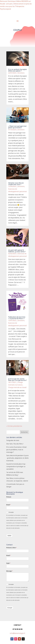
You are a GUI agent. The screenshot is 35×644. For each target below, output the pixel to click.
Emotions (21, 73)
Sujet (8, 563)
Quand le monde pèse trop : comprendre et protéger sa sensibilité (16, 466)
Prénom (9, 497)
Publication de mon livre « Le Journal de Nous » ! (17, 318)
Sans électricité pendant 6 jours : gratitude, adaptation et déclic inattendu (17, 458)
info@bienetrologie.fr (17, 633)
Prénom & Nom (11, 548)
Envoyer (10, 608)
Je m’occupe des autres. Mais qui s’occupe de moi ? (18, 380)
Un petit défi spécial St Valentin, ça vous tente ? (17, 251)
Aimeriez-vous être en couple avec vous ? (16, 184)
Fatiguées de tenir (13, 440)
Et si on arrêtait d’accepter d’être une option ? (17, 70)
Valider (9, 536)
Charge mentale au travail (17, 387)
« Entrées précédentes (14, 426)
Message (10, 571)
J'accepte (10, 512)
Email (9, 505)
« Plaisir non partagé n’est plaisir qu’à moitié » (17, 127)
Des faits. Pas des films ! (15, 444)
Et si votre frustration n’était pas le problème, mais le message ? (16, 450)
